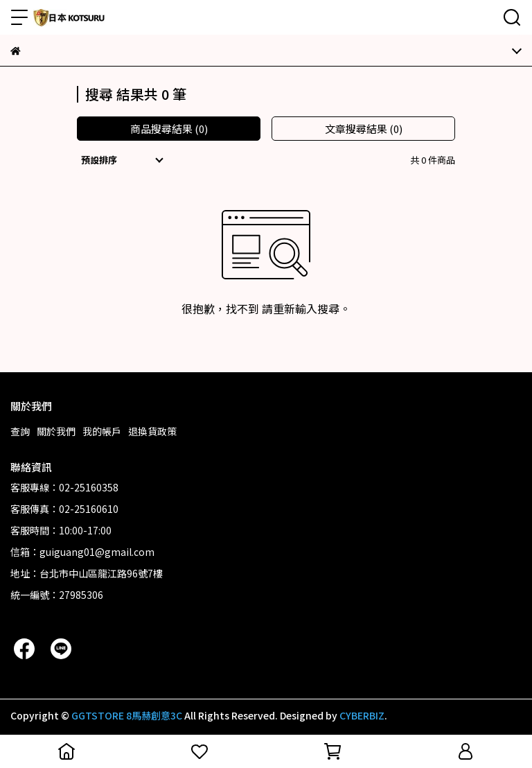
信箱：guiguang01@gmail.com (82, 552)
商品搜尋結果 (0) (169, 129)
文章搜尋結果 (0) (364, 129)
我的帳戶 (102, 431)
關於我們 (56, 431)
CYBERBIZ (362, 715)
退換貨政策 (152, 431)
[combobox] (124, 160)
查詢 (20, 431)
